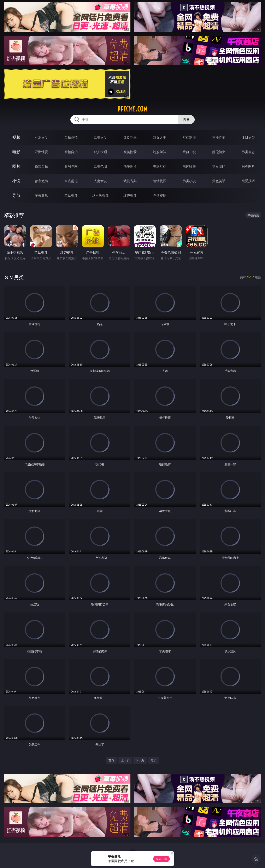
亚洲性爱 (41, 152)
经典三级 (189, 152)
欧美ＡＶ (100, 137)
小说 (16, 181)
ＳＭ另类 (248, 137)
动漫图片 (130, 166)
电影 (16, 152)
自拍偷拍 (71, 137)
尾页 (154, 760)
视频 (16, 137)
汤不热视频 (100, 195)
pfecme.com (132, 109)
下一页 (140, 760)
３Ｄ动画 (130, 137)
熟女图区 (219, 166)
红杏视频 (130, 195)
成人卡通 (100, 152)
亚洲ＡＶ (41, 137)
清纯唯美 (189, 166)
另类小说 (189, 181)
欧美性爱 (130, 152)
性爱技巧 (248, 181)
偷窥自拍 (41, 166)
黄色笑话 (219, 181)
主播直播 (219, 137)
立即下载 (161, 859)
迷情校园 (160, 181)
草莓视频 (71, 195)
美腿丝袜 (160, 166)
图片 (16, 166)
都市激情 (41, 181)
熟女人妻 (160, 137)
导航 (16, 195)
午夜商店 (41, 195)
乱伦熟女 (219, 152)
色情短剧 (160, 195)
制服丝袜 (160, 152)
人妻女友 (100, 181)
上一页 (125, 760)
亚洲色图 (71, 166)
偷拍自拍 (71, 152)
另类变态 (248, 152)
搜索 (186, 120)
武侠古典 (130, 181)
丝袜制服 (189, 137)
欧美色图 (100, 166)
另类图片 (248, 166)
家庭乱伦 (71, 181)
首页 (111, 760)
